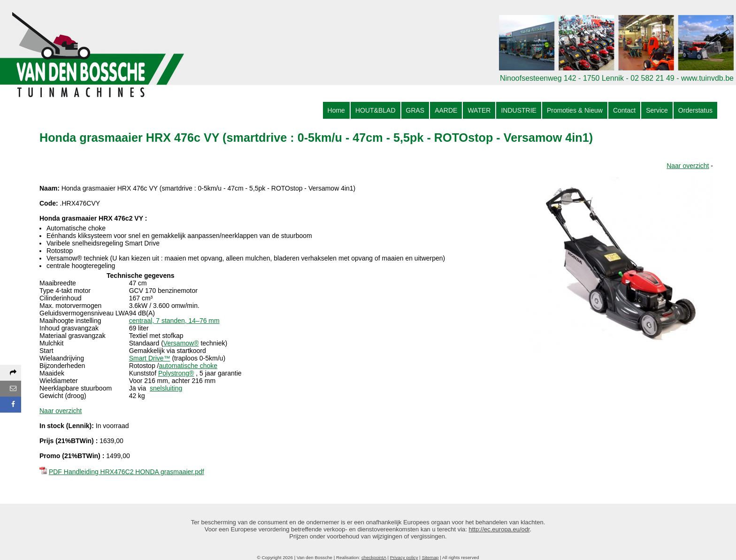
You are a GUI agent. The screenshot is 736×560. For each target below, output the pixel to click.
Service (657, 110)
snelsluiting (166, 388)
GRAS (415, 110)
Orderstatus (695, 110)
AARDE (446, 110)
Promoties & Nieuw (575, 110)
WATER (479, 110)
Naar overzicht (688, 166)
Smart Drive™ (150, 358)
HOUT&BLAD (376, 110)
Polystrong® (176, 373)
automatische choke (188, 366)
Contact (624, 110)
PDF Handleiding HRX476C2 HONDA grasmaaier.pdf (126, 472)
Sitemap (430, 557)
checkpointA (374, 557)
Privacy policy (404, 557)
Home (336, 110)
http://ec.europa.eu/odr (499, 529)
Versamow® (181, 343)
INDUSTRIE (518, 110)
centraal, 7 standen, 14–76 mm (174, 321)
